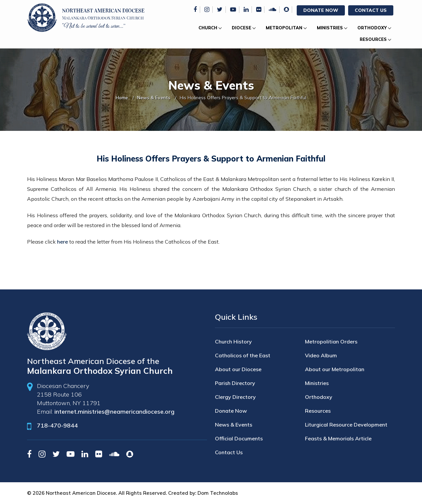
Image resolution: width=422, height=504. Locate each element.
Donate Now (321, 10)
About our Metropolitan (335, 369)
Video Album (321, 355)
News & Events (154, 98)
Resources (373, 39)
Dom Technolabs (218, 493)
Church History (233, 341)
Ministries (330, 28)
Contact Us (371, 10)
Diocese (241, 28)
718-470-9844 (57, 425)
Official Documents (239, 438)
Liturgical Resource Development (346, 425)
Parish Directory (235, 383)
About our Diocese (238, 369)
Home (122, 98)
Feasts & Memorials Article (338, 438)
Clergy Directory (235, 397)
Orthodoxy (372, 28)
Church (208, 28)
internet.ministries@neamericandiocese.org (114, 412)
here (62, 242)
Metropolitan (284, 28)
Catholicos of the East (243, 355)
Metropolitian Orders (331, 341)
